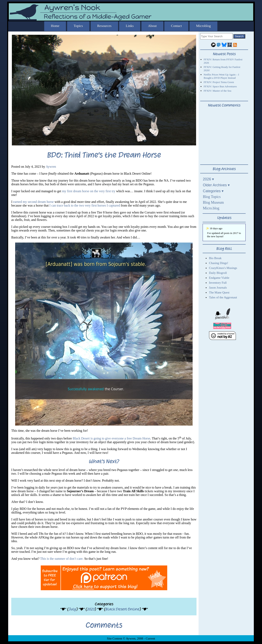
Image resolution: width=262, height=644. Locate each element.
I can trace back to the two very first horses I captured (85, 205)
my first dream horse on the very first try (89, 191)
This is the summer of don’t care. (62, 559)
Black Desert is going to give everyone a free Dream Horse (111, 438)
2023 (91, 609)
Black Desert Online (122, 609)
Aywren (51, 167)
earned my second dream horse (33, 202)
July (72, 609)
